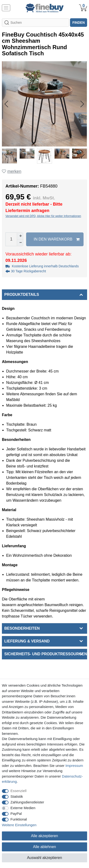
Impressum (74, 766)
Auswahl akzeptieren (45, 858)
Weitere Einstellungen (19, 825)
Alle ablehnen (44, 847)
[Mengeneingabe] (11, 239)
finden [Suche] (79, 23)
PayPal (16, 814)
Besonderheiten (22, 628)
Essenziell (19, 791)
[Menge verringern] (20, 243)
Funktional (19, 819)
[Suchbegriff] (35, 23)
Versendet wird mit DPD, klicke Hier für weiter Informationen (43, 216)
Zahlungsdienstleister (27, 802)
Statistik (17, 796)
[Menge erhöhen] (20, 236)
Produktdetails (22, 295)
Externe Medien (23, 808)
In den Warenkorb (57, 239)
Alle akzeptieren (45, 836)
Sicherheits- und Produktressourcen (46, 654)
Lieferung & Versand (27, 641)
